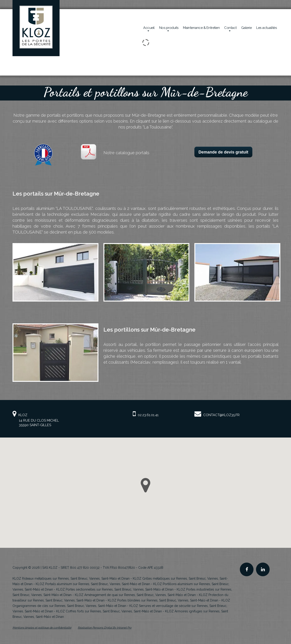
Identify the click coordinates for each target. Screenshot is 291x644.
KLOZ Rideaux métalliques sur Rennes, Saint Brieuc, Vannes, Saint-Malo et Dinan (71, 579)
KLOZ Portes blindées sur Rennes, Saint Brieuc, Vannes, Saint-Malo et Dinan (163, 600)
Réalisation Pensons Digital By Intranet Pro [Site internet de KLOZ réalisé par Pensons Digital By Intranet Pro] (105, 628)
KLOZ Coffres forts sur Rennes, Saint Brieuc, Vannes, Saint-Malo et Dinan (109, 611)
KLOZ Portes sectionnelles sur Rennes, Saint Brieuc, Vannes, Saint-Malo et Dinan (115, 589)
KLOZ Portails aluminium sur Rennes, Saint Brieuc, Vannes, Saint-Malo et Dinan (93, 584)
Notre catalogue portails (126, 153)
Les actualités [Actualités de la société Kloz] (266, 28)
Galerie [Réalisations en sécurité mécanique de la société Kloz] (247, 28)
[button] (145, 485)
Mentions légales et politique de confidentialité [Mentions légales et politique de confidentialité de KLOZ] (42, 628)
